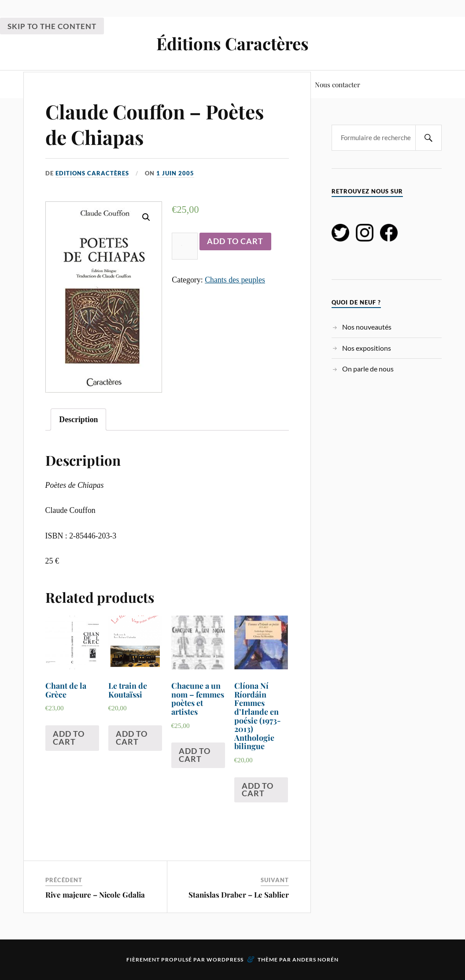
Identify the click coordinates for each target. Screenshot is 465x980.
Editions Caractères (92, 173)
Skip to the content (52, 26)
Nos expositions (367, 348)
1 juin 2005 (175, 173)
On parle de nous (368, 369)
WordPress (225, 960)
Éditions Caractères (232, 43)
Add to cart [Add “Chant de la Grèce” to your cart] (69, 738)
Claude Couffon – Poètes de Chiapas (155, 124)
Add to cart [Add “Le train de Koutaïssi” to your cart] (132, 738)
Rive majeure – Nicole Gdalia (95, 895)
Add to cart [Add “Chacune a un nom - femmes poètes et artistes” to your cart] (195, 755)
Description (78, 419)
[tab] (78, 419)
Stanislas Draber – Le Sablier (239, 895)
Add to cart (235, 241)
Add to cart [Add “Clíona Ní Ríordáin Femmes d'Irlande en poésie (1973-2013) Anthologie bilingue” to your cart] (258, 790)
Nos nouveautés (367, 327)
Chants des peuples (235, 280)
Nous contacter (338, 84)
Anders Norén (316, 960)
